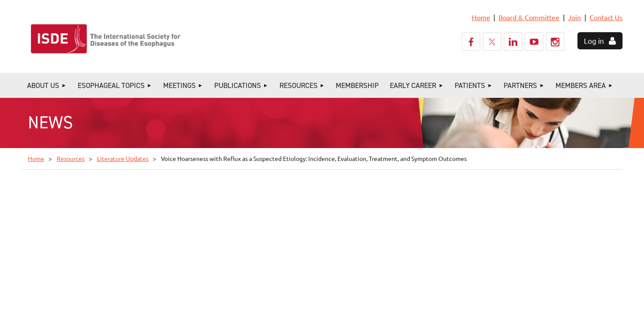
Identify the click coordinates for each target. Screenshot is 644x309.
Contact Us (606, 17)
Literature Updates (123, 158)
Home (481, 17)
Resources (71, 158)
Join (574, 17)
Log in (594, 41)
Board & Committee (529, 17)
